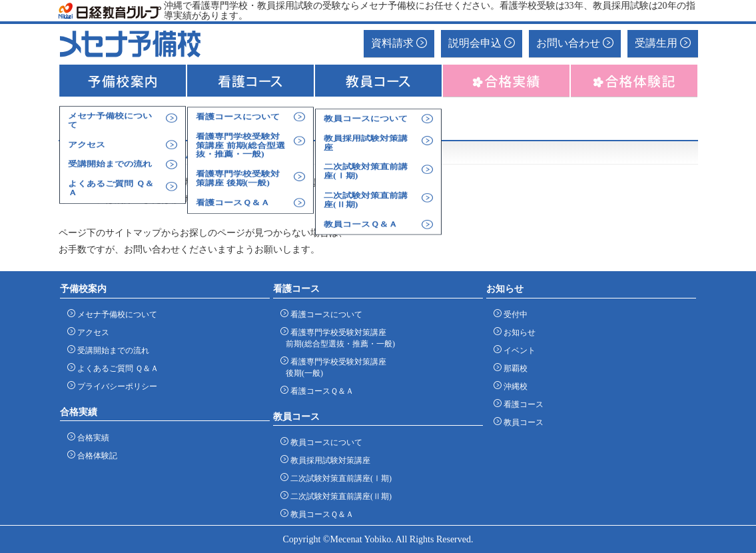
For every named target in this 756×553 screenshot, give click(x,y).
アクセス (91, 332)
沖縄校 (513, 386)
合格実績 (91, 437)
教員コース (521, 422)
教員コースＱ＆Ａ (320, 514)
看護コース (521, 404)
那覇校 (513, 368)
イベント (517, 350)
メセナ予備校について (115, 314)
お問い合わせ (575, 43)
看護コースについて (324, 314)
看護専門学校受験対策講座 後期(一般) (336, 367)
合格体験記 (95, 455)
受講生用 (663, 43)
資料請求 (399, 43)
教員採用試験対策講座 (328, 460)
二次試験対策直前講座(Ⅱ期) (339, 496)
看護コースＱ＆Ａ (320, 391)
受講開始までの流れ (111, 350)
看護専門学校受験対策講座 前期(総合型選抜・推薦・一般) (340, 338)
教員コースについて (324, 442)
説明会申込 (482, 43)
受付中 (513, 314)
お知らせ (517, 332)
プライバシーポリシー (115, 386)
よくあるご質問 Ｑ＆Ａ (116, 368)
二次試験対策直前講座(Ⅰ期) (339, 478)
